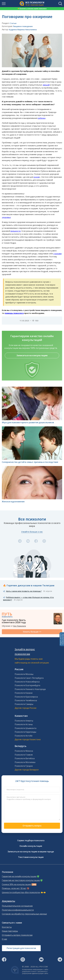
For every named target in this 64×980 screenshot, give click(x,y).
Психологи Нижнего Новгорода (30, 689)
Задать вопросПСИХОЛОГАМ (62, 639)
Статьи (13, 23)
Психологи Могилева (25, 762)
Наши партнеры (10, 931)
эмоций (46, 85)
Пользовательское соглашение (17, 906)
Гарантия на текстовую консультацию (21, 880)
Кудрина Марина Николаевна (23, 29)
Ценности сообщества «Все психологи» (21, 892)
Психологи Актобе (24, 736)
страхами (57, 254)
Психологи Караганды (25, 732)
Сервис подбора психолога (31, 840)
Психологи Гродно (24, 766)
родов (37, 177)
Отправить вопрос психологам (17, 935)
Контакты (7, 927)
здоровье (6, 217)
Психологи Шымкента (25, 728)
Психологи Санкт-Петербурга (29, 678)
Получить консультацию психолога (32, 8)
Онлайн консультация (31, 846)
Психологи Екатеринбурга (27, 685)
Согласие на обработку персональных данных (24, 914)
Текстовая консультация (31, 857)
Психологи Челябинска (26, 700)
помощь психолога (14, 313)
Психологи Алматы (24, 721)
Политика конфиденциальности (18, 910)
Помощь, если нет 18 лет (14, 888)
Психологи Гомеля (24, 755)
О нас (4, 939)
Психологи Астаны (24, 724)
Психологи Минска (24, 751)
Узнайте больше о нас (32, 532)
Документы (8, 901)
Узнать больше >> (32, 632)
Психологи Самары (24, 704)
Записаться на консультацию (32, 355)
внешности (16, 231)
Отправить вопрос (32, 826)
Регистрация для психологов (21, 948)
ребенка (42, 118)
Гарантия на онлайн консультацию (19, 876)
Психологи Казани (24, 693)
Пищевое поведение (23, 26)
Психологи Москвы (24, 674)
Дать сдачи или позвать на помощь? (24, 591)
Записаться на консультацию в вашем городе (31, 852)
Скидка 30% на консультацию (16, 884)
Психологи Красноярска (26, 697)
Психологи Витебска (25, 758)
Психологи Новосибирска (27, 682)
